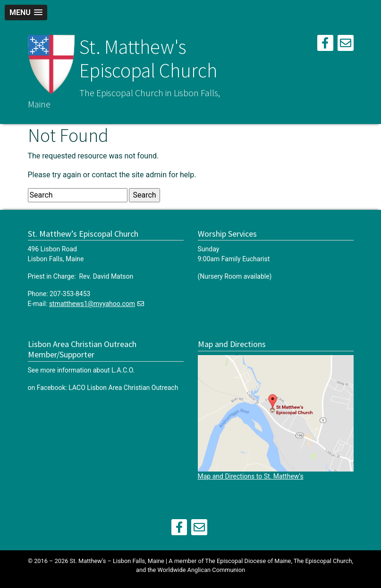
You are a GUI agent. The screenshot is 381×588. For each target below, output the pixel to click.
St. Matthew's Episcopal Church (148, 58)
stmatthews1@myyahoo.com (92, 304)
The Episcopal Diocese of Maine (248, 561)
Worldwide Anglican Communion (201, 570)
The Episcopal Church (323, 561)
